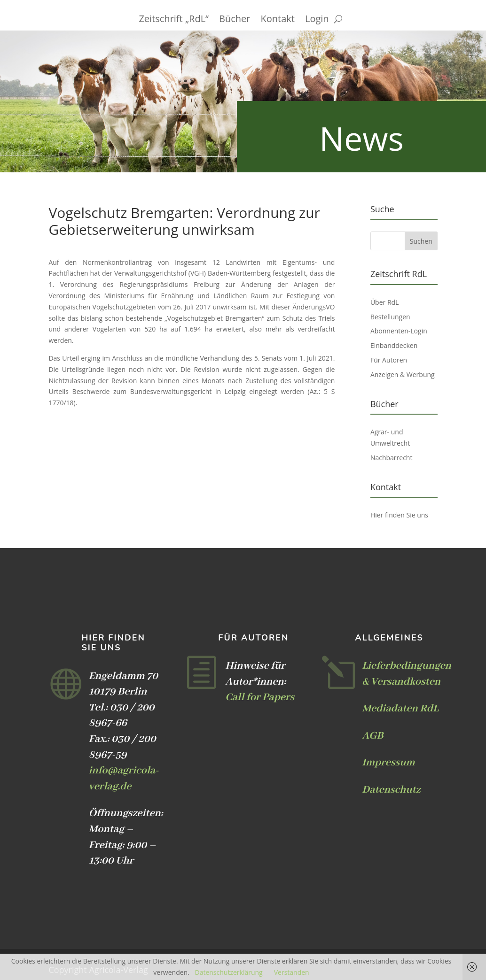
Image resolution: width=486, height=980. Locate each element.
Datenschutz (391, 790)
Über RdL (385, 302)
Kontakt (278, 20)
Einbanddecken (394, 345)
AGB (372, 736)
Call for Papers (260, 697)
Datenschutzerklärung (228, 972)
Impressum (388, 763)
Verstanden (292, 972)
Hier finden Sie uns (399, 515)
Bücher (235, 20)
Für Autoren (389, 360)
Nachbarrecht (392, 458)
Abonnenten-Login (399, 331)
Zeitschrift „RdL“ (174, 20)
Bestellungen (390, 317)
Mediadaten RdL (400, 709)
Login (317, 20)
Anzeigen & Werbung (403, 374)
